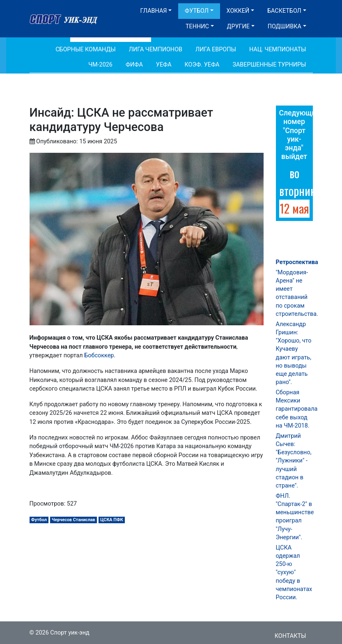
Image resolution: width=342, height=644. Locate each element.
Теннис (197, 26)
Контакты (290, 636)
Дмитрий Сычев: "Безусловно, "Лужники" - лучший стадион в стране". (294, 461)
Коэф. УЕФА (202, 65)
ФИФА (134, 65)
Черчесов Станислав (73, 520)
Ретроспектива (297, 262)
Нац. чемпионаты (278, 49)
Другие (238, 26)
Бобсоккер (99, 355)
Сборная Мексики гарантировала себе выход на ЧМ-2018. (297, 409)
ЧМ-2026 (100, 65)
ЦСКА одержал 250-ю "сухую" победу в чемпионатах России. (294, 573)
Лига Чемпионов (156, 49)
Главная (154, 11)
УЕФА (164, 65)
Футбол (197, 11)
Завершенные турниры (269, 65)
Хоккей (238, 11)
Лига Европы (216, 49)
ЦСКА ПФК (112, 520)
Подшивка (285, 26)
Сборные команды (86, 49)
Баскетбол (284, 11)
